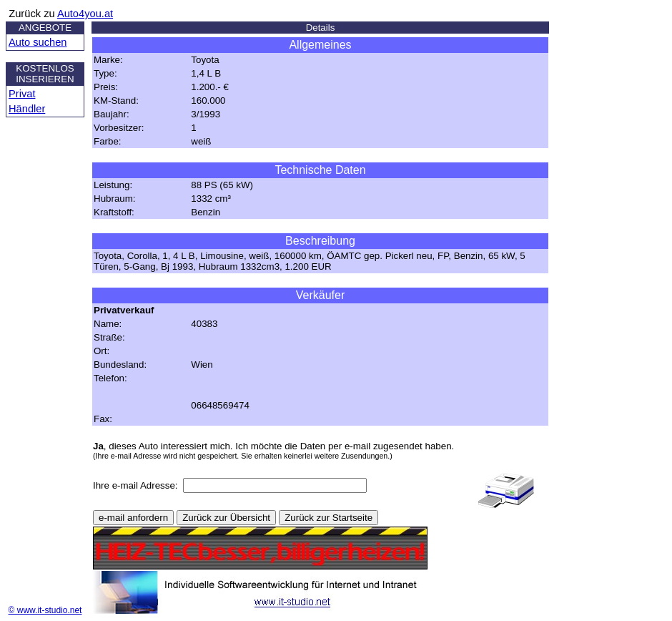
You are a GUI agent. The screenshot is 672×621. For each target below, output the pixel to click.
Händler (27, 109)
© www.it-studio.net (45, 610)
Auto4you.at (85, 14)
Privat (22, 94)
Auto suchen (38, 42)
